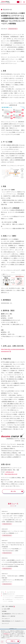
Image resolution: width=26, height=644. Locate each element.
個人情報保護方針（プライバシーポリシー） (13, 614)
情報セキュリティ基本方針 (9, 616)
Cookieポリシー (7, 634)
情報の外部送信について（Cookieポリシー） (13, 621)
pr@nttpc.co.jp (10, 472)
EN (20, 2)
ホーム (3, 592)
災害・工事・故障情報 (8, 606)
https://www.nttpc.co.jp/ (11, 474)
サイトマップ (5, 623)
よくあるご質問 (6, 609)
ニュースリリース (11, 592)
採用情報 (4, 611)
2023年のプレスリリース (9, 594)
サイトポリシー (6, 619)
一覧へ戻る (13, 491)
